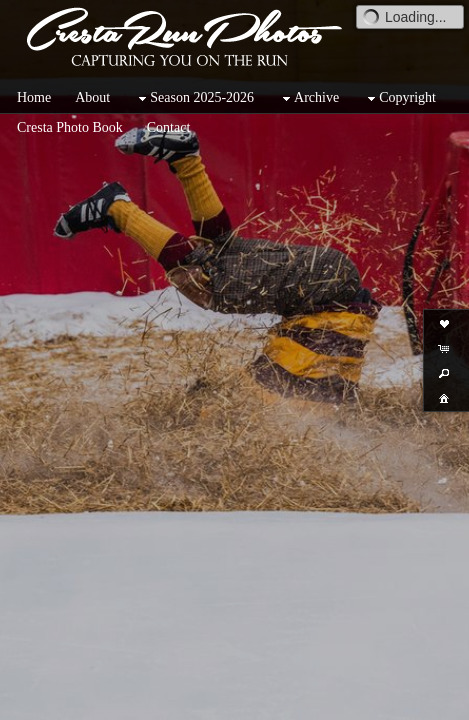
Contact (169, 127)
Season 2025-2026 (194, 98)
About (92, 97)
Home (34, 97)
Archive (308, 98)
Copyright (399, 98)
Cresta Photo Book (70, 127)
